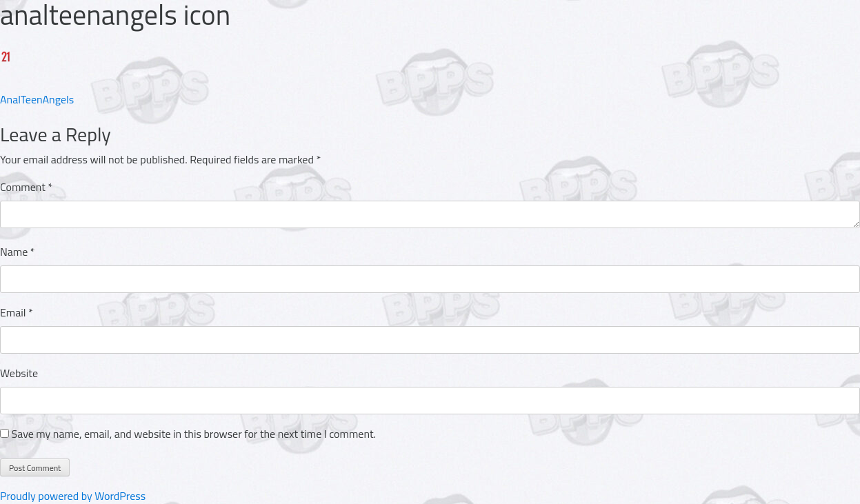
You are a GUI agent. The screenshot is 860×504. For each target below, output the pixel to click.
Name (18, 252)
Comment (26, 187)
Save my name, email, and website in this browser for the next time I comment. (194, 434)
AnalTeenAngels (37, 99)
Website (19, 373)
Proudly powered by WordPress (73, 496)
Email (17, 312)
